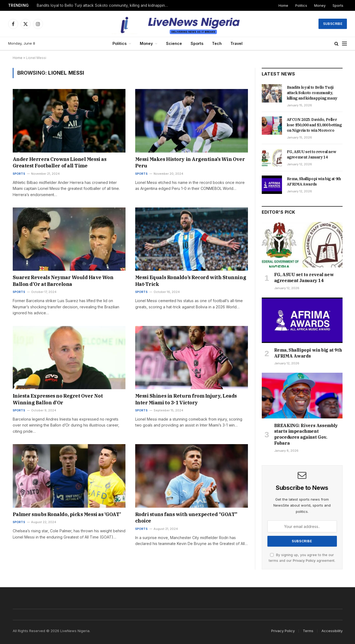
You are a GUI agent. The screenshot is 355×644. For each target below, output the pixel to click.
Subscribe (333, 24)
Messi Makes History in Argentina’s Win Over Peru (190, 162)
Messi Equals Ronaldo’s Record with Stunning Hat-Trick (191, 281)
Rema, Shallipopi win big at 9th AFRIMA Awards (314, 181)
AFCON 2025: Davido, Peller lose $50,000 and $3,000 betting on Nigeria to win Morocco (314, 125)
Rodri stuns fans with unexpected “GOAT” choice (186, 518)
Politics (301, 5)
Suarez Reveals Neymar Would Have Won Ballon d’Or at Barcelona (63, 281)
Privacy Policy (304, 561)
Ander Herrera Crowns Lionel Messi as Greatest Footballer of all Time (60, 162)
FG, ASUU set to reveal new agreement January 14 (312, 154)
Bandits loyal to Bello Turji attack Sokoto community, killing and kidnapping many (104, 5)
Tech (217, 43)
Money (320, 5)
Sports (338, 5)
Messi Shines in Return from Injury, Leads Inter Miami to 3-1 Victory (186, 399)
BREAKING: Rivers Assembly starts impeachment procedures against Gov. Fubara (306, 434)
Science (174, 43)
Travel (236, 43)
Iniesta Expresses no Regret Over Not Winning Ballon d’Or (58, 399)
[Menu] (344, 44)
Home (283, 5)
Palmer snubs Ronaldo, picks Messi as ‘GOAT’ (67, 514)
